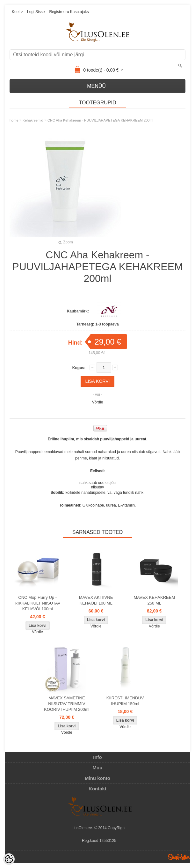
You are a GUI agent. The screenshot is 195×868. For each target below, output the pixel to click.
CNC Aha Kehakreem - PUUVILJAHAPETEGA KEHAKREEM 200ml (100, 120)
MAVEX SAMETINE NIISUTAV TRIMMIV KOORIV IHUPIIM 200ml (67, 704)
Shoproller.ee (179, 857)
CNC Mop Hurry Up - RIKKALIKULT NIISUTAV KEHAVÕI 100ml (38, 603)
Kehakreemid (33, 120)
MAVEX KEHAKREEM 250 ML (154, 600)
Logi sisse (36, 12)
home (14, 120)
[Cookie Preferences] (9, 859)
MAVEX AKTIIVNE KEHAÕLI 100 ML (96, 600)
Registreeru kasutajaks (69, 12)
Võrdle (98, 402)
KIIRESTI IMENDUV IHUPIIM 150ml (125, 701)
